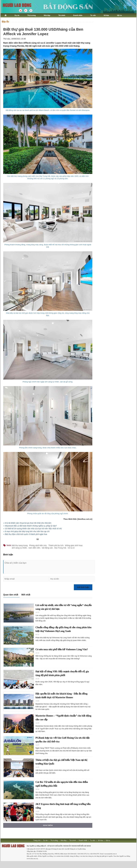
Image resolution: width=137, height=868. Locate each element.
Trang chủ (37, 840)
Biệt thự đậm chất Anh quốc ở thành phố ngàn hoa (26, 534)
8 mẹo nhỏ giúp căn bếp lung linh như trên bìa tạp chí (27, 531)
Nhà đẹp (47, 15)
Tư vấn (93, 15)
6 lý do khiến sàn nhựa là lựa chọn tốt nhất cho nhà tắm (28, 523)
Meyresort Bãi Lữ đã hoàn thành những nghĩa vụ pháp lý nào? (31, 526)
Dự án (17, 15)
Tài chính (62, 15)
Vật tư (119, 15)
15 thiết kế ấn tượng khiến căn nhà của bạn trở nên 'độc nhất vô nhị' (34, 529)
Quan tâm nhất (11, 595)
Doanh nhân (78, 15)
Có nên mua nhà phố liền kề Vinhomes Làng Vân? (62, 649)
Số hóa (106, 15)
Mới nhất (26, 595)
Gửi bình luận (83, 587)
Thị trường (32, 15)
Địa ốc (5, 22)
